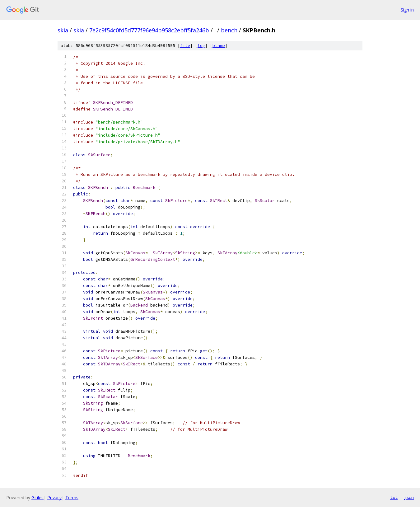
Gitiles (37, 498)
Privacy (54, 498)
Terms (72, 498)
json (409, 497)
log (201, 46)
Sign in (407, 10)
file (185, 46)
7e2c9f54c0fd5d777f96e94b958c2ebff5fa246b (149, 30)
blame (219, 46)
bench (229, 30)
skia (63, 30)
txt (394, 497)
